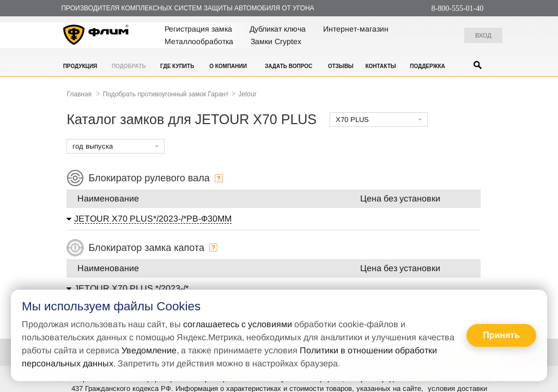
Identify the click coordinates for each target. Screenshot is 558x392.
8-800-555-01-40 (458, 8)
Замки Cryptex (276, 41)
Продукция (80, 66)
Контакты (380, 66)
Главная (79, 94)
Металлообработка (199, 41)
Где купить (177, 66)
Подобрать (129, 66)
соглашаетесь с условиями (238, 324)
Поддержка (427, 66)
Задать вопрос (289, 66)
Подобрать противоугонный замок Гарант (166, 94)
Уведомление (149, 350)
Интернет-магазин (356, 29)
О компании (228, 66)
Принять (501, 335)
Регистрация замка (198, 29)
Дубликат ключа (278, 29)
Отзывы (341, 66)
